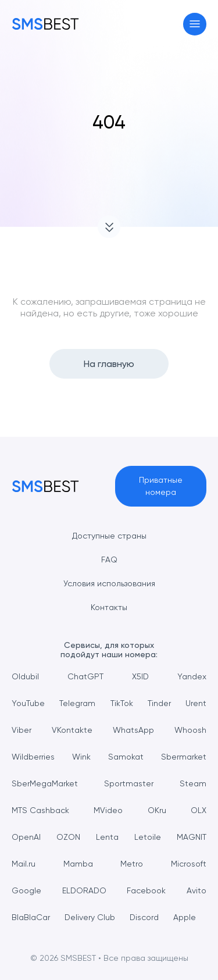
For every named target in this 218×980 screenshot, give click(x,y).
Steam (193, 783)
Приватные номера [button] (161, 486)
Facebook (146, 890)
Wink (81, 757)
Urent (196, 703)
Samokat (126, 757)
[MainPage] (45, 24)
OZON (68, 837)
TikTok (122, 703)
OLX (199, 810)
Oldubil (25, 676)
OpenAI (26, 837)
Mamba (78, 864)
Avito (196, 890)
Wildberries (33, 757)
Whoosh (190, 730)
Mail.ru (24, 864)
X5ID (140, 676)
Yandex (192, 676)
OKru (157, 810)
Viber (22, 730)
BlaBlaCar (31, 917)
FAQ (109, 560)
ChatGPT (85, 676)
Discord (144, 917)
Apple (185, 917)
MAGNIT (192, 837)
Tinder (159, 703)
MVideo (108, 810)
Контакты (109, 607)
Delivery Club (90, 917)
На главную (109, 364)
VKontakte (72, 730)
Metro (132, 864)
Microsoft (189, 864)
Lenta (107, 837)
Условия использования (109, 583)
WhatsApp (133, 730)
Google (26, 890)
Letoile (148, 837)
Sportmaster (129, 783)
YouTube (28, 703)
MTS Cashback (40, 810)
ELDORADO (84, 890)
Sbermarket (184, 757)
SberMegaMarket (45, 783)
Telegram (77, 703)
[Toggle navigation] (195, 24)
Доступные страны (109, 536)
